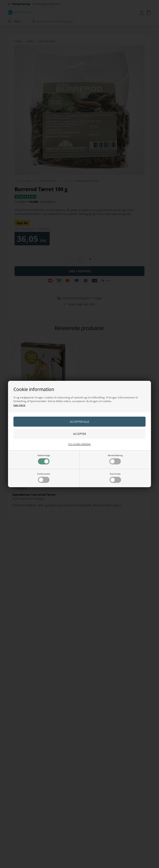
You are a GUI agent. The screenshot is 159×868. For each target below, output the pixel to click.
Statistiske (115, 478)
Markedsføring (115, 459)
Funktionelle (44, 478)
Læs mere (19, 405)
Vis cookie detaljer (79, 444)
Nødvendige (44, 459)
